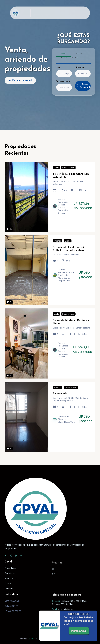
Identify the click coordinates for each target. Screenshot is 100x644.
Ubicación (79, 68)
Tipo (58, 68)
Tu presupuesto (63, 81)
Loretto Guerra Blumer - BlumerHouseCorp (66, 423)
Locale (68, 245)
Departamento (68, 171)
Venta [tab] (63, 53)
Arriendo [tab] (80, 53)
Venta (56, 171)
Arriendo (58, 245)
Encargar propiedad (20, 80)
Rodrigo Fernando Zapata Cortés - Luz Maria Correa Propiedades (66, 279)
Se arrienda (60, 398)
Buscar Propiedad (83, 86)
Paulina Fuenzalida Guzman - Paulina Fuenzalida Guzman (63, 210)
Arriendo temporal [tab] (70, 58)
